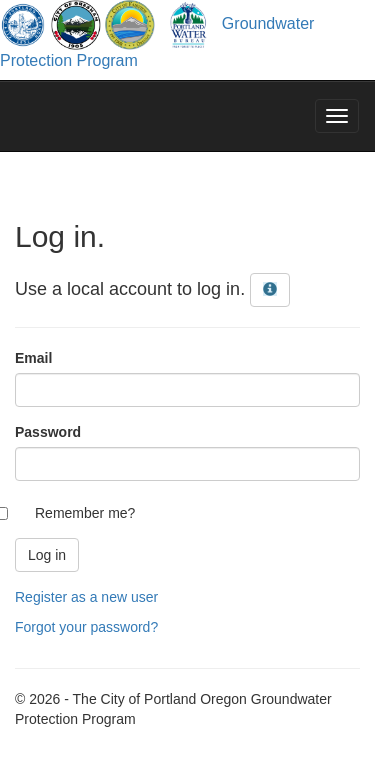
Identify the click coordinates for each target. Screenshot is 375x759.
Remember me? (85, 513)
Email (33, 358)
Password (48, 432)
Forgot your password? (86, 627)
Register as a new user (86, 597)
